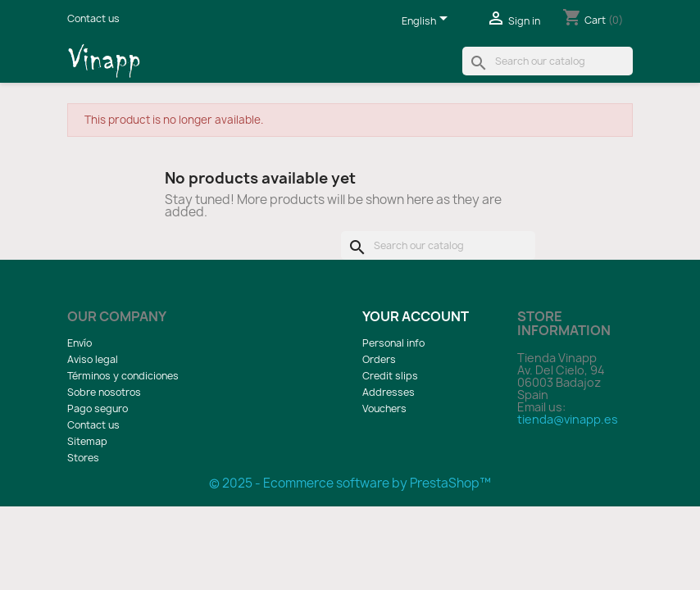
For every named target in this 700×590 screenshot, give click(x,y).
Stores (83, 458)
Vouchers (384, 408)
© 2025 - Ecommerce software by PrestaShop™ (350, 483)
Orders (379, 359)
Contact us (93, 18)
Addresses (389, 392)
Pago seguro (98, 408)
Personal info (393, 343)
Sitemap (87, 441)
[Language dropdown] (427, 22)
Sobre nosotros (104, 392)
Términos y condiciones (123, 376)
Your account (416, 316)
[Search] (548, 61)
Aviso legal (93, 359)
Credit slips (390, 376)
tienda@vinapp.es (568, 419)
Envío (80, 343)
